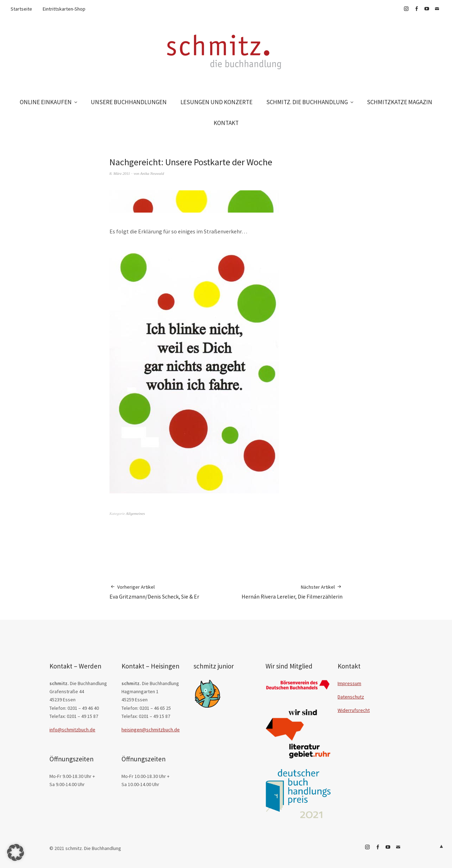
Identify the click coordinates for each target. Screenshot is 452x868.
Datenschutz (351, 697)
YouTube (427, 9)
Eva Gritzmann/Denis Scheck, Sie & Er (154, 592)
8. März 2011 (120, 173)
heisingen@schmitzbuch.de (151, 730)
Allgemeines (136, 513)
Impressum (349, 683)
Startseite (21, 9)
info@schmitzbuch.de (72, 730)
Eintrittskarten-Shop (64, 9)
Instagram (406, 9)
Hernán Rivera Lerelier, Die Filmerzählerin (292, 592)
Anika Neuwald (152, 173)
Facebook (416, 9)
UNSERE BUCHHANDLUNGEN (129, 102)
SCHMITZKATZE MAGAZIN (400, 102)
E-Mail (437, 9)
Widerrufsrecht (354, 710)
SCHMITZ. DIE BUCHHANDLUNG (307, 102)
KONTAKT (226, 123)
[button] (16, 852)
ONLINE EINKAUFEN (46, 102)
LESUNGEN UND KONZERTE (216, 102)
